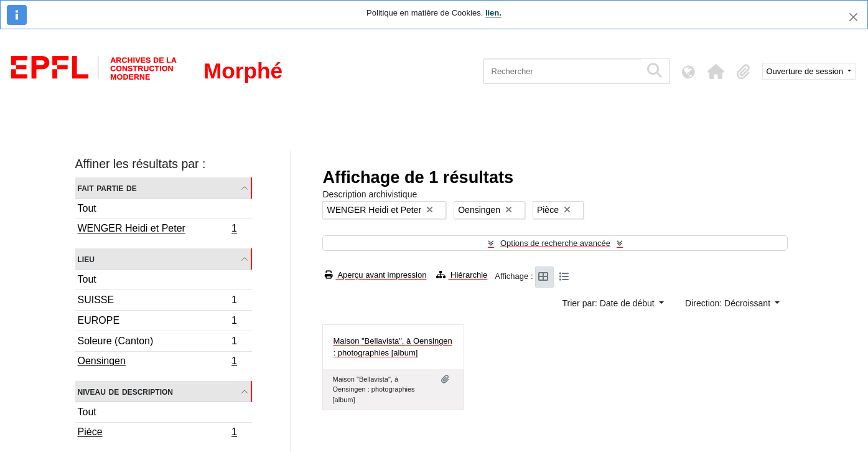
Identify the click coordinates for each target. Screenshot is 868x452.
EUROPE (157, 322)
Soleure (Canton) (157, 343)
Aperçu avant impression (376, 275)
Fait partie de (107, 188)
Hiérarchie (462, 275)
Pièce (157, 433)
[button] (716, 72)
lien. (493, 13)
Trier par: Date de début (610, 303)
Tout (87, 208)
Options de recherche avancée (555, 243)
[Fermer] (853, 17)
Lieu (86, 259)
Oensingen (157, 362)
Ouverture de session (806, 71)
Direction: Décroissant (729, 303)
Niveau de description (125, 391)
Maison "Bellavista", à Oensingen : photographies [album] (392, 347)
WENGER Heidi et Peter (157, 230)
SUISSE (157, 302)
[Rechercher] (562, 71)
